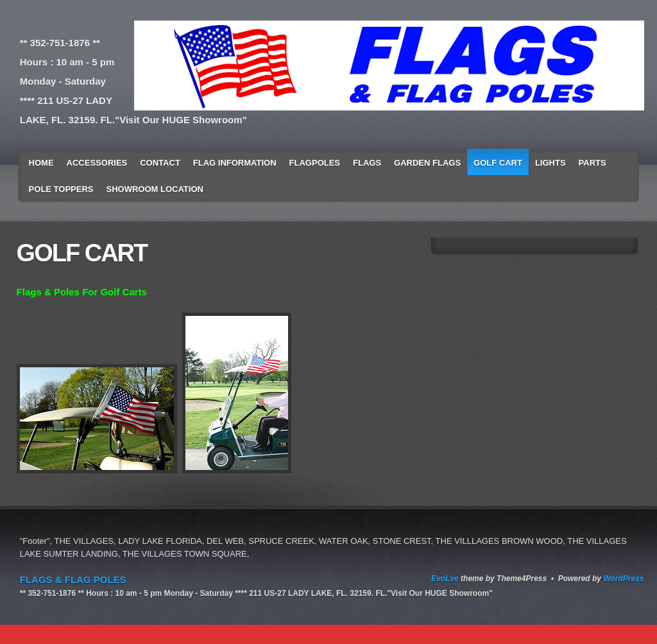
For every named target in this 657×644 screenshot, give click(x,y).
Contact (160, 163)
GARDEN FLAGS (427, 163)
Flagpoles (315, 163)
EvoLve (445, 579)
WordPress (623, 579)
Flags (367, 163)
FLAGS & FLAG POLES (73, 579)
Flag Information (235, 163)
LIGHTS (550, 163)
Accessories (97, 163)
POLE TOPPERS (61, 189)
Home (41, 163)
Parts (593, 163)
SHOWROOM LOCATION (155, 189)
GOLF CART (498, 163)
